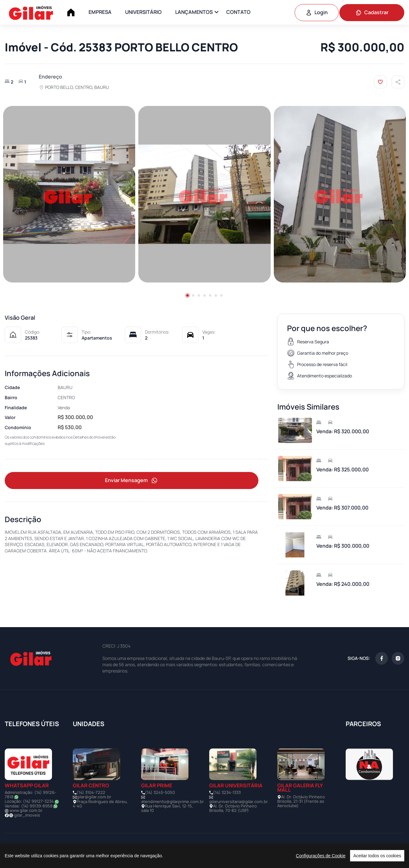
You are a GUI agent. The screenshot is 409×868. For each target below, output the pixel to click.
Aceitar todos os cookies (377, 856)
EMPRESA (100, 12)
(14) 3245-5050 (160, 792)
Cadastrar (372, 12)
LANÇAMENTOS (194, 12)
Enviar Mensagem (132, 481)
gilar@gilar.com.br (94, 797)
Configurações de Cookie (321, 856)
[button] (187, 295)
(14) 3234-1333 (227, 792)
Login (317, 12)
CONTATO (238, 12)
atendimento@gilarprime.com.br (173, 801)
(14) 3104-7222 (91, 792)
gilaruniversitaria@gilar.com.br (239, 801)
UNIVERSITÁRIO (143, 12)
